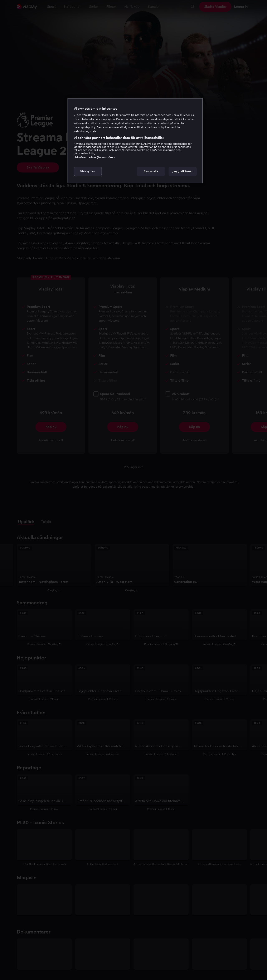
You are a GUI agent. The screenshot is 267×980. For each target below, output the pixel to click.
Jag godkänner (183, 171)
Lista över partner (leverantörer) (94, 157)
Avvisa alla (151, 171)
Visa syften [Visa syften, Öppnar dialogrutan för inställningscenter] (88, 171)
